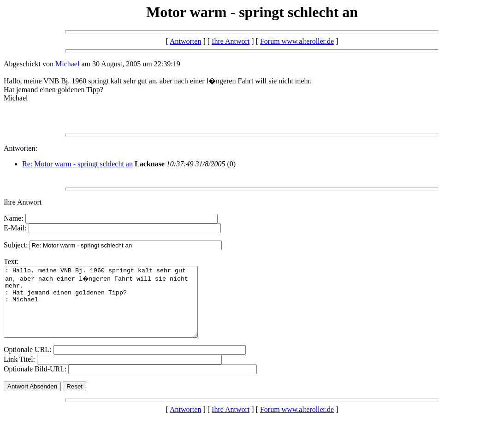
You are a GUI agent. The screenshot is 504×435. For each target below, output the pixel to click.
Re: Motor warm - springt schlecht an (77, 164)
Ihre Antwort (231, 41)
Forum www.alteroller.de (297, 41)
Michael (67, 64)
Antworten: (21, 148)
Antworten (185, 41)
